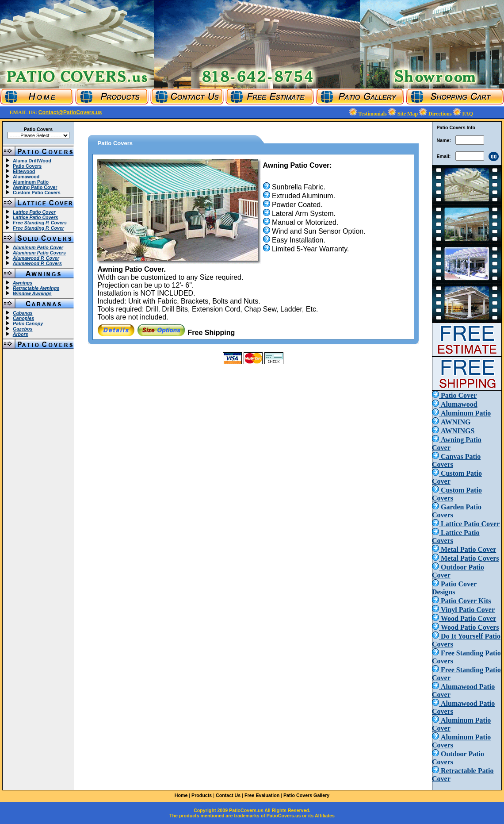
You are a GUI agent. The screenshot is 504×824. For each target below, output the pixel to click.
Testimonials (373, 114)
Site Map (408, 114)
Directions (441, 114)
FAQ (468, 114)
